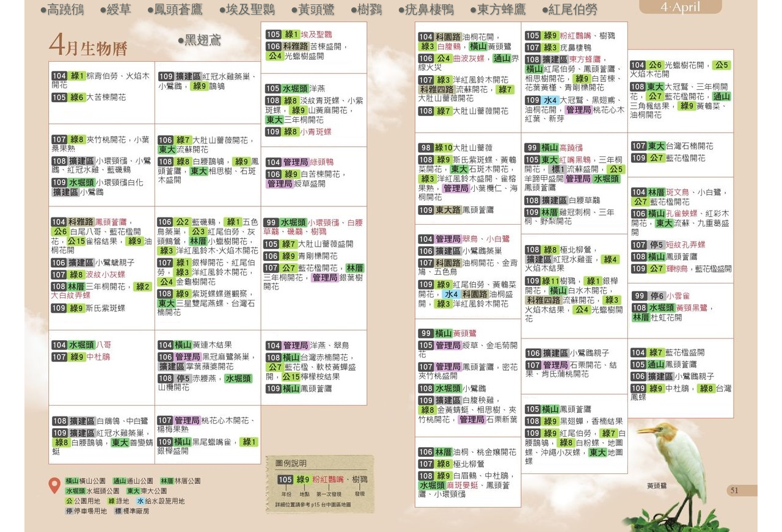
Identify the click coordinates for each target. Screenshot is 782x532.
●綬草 (115, 9)
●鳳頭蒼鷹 (175, 9)
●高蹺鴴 (62, 9)
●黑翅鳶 (199, 40)
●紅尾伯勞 (569, 9)
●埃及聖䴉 (247, 9)
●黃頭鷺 (313, 9)
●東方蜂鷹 (498, 9)
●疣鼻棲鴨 (426, 9)
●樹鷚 (366, 9)
